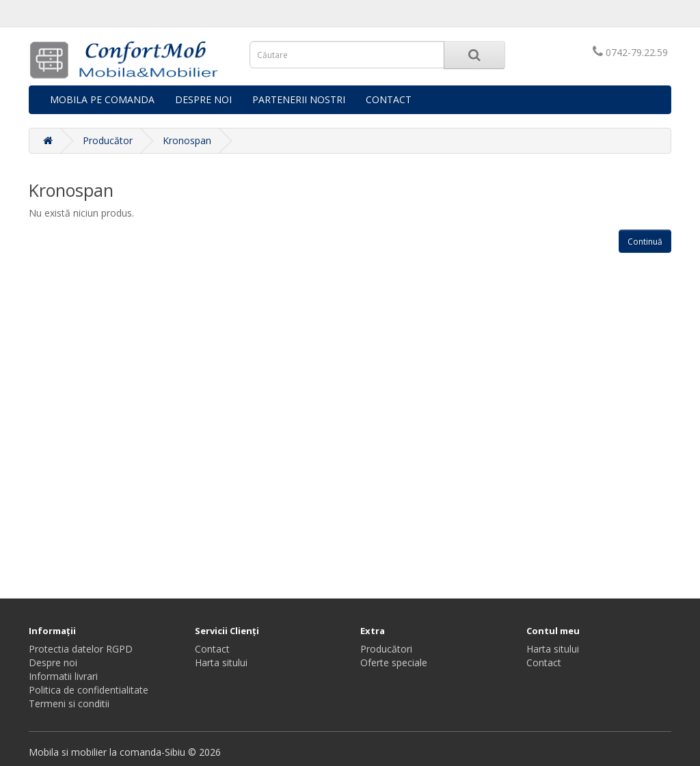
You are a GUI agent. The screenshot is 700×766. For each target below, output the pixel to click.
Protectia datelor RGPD (81, 649)
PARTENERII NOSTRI (299, 99)
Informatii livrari (63, 676)
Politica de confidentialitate (89, 690)
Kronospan (187, 140)
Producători (386, 649)
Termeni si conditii (69, 703)
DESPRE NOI (203, 99)
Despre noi (53, 662)
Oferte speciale (394, 662)
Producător (108, 140)
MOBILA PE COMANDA (102, 99)
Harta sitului (221, 662)
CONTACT (389, 99)
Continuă (645, 242)
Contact (212, 649)
